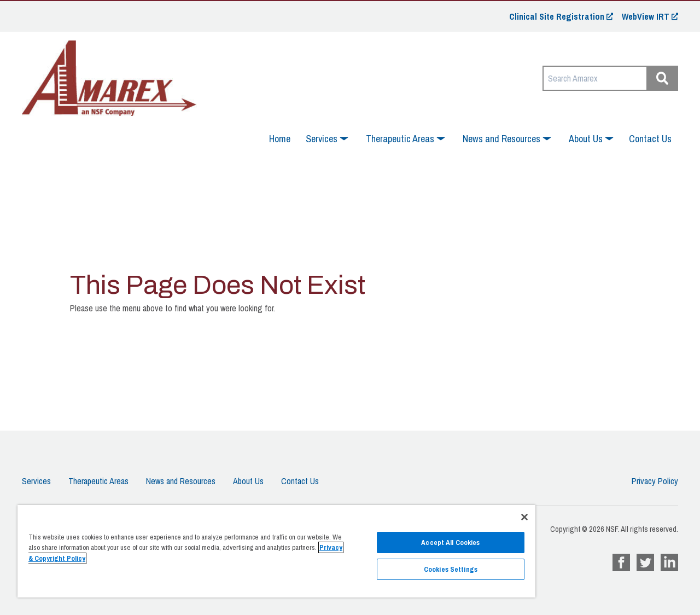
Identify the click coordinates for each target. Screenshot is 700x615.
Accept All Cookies (450, 543)
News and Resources (181, 481)
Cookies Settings (451, 569)
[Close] (524, 517)
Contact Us (650, 139)
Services (36, 481)
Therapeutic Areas (98, 481)
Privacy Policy (655, 481)
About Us (248, 481)
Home (280, 139)
